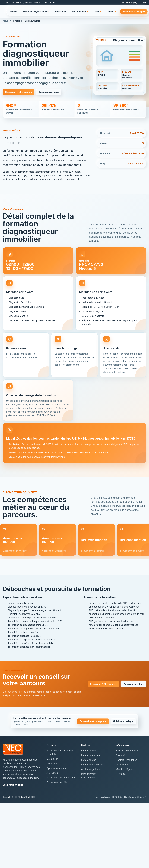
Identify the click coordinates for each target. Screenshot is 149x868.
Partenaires (122, 765)
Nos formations (80, 12)
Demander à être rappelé (134, 11)
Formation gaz (89, 760)
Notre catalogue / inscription (134, 3)
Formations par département (61, 778)
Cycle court (52, 759)
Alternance (60, 11)
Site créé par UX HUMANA (135, 797)
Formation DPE (89, 751)
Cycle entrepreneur (57, 768)
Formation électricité (92, 765)
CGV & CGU (122, 774)
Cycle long (52, 764)
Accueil (13, 11)
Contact (111, 12)
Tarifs (97, 12)
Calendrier (121, 755)
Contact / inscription (126, 760)
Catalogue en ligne (49, 92)
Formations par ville (57, 782)
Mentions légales (125, 769)
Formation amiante (91, 755)
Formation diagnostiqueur (36, 12)
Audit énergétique (91, 769)
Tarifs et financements (127, 751)
